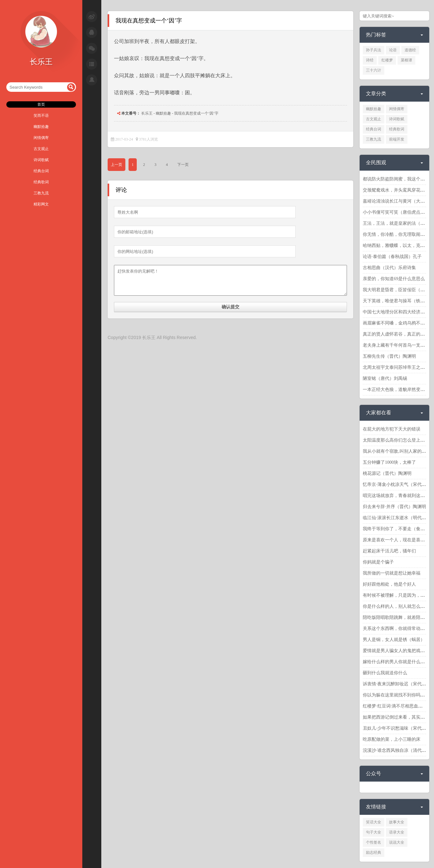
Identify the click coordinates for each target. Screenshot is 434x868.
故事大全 (397, 822)
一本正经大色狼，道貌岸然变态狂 (396, 390)
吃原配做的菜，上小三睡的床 (392, 739)
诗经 (370, 60)
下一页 (183, 165)
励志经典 (374, 852)
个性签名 (374, 842)
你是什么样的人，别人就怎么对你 (396, 606)
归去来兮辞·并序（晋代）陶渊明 (394, 507)
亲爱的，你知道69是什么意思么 (394, 279)
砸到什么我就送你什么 (385, 673)
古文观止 (41, 149)
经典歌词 (41, 182)
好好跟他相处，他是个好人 (389, 584)
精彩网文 (41, 204)
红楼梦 (387, 60)
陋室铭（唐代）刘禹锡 (385, 378)
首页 (41, 104)
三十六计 (374, 70)
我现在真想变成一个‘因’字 (196, 113)
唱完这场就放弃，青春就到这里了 (396, 496)
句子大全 (374, 832)
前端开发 (397, 139)
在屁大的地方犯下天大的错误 (392, 429)
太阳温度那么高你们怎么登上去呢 (396, 440)
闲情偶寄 (41, 138)
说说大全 (397, 842)
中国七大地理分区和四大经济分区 (396, 312)
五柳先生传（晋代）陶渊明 (389, 356)
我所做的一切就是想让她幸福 (392, 573)
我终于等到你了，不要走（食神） (396, 529)
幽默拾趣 (41, 127)
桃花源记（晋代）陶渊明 (387, 473)
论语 (393, 50)
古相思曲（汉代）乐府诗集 (389, 268)
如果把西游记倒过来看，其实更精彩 (398, 717)
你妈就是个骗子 (378, 562)
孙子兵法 (374, 50)
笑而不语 (41, 116)
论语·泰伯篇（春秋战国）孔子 (392, 257)
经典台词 (41, 171)
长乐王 (147, 113)
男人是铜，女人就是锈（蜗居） (394, 640)
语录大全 (397, 832)
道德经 (410, 50)
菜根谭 (406, 60)
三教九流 (41, 193)
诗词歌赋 (41, 160)
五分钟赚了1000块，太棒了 (389, 462)
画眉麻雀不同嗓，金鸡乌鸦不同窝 (396, 323)
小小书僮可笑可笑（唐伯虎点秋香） (398, 212)
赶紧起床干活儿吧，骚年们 (389, 551)
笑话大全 (374, 822)
